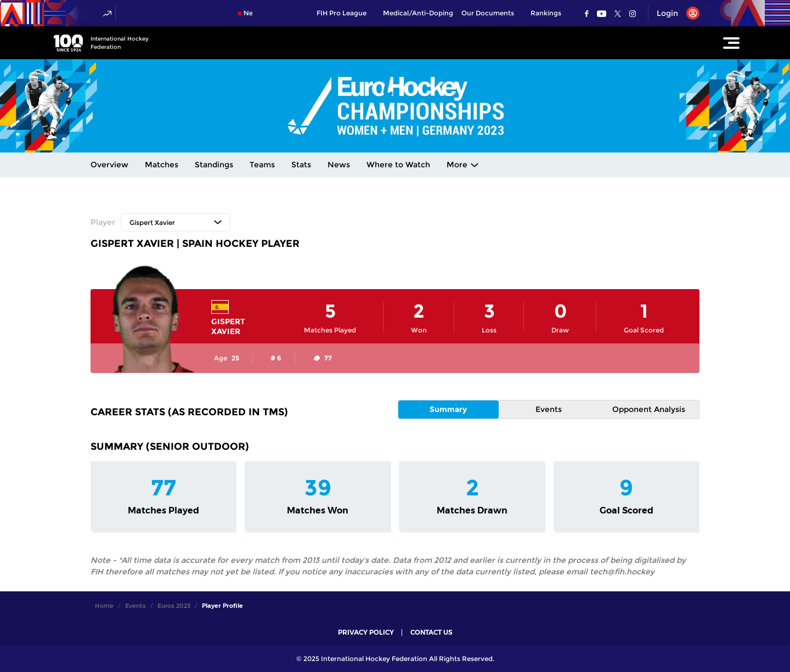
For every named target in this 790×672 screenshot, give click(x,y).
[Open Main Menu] (731, 43)
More (457, 165)
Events (549, 409)
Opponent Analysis (649, 409)
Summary (448, 409)
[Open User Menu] (674, 13)
